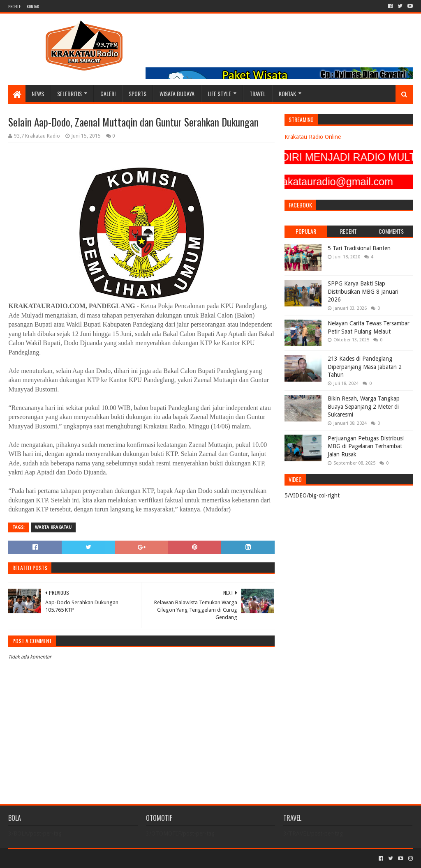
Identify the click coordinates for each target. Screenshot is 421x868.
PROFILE (14, 6)
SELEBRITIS (69, 93)
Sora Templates (54, 858)
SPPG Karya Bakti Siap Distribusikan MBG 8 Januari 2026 (363, 291)
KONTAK (33, 6)
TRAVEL (258, 93)
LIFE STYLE (219, 93)
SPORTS (138, 93)
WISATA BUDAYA (177, 93)
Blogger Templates (101, 858)
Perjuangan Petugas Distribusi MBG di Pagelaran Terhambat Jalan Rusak (366, 446)
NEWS (38, 93)
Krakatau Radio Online (313, 137)
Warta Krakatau (53, 527)
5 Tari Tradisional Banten (359, 248)
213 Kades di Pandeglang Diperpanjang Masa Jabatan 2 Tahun (365, 367)
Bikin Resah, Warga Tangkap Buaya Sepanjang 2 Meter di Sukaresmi (364, 406)
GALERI (108, 93)
